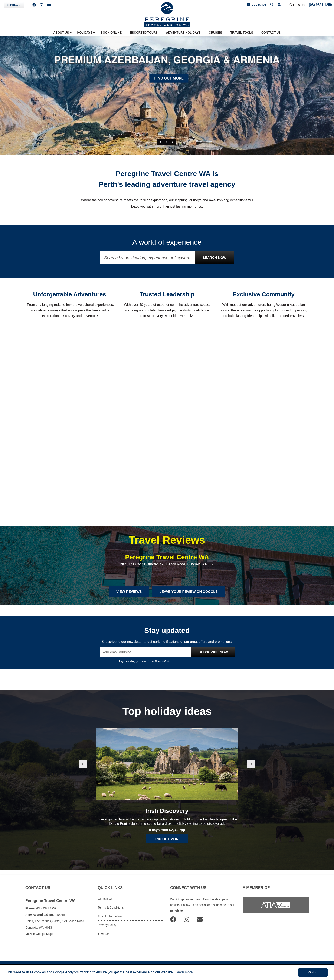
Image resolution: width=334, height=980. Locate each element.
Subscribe (257, 4)
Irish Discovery (167, 811)
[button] (279, 5)
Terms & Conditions (111, 907)
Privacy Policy (163, 662)
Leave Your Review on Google (188, 592)
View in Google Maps (39, 934)
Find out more (167, 839)
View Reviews (129, 592)
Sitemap (103, 934)
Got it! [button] (313, 972)
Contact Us (105, 899)
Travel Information (110, 916)
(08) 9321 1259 (320, 5)
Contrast (14, 5)
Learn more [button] (184, 972)
